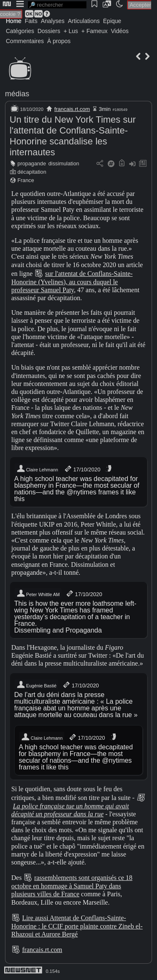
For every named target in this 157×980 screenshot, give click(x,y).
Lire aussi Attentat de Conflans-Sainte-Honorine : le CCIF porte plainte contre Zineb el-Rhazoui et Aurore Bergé (77, 926)
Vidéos (120, 31)
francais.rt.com (72, 109)
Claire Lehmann (37, 469)
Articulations (84, 21)
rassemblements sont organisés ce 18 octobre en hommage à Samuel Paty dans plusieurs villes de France (72, 886)
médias (17, 94)
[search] (57, 5)
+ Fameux (95, 31)
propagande (32, 163)
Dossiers (49, 31)
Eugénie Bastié (36, 685)
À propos (59, 41)
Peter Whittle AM (38, 594)
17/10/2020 (82, 469)
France (26, 180)
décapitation (32, 172)
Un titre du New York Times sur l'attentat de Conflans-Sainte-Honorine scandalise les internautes (73, 136)
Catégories (20, 31)
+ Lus (71, 31)
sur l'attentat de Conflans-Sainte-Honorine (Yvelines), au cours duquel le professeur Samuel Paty (72, 282)
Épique (112, 21)
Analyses (53, 21)
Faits (31, 21)
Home (14, 21)
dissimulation (64, 163)
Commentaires (25, 41)
